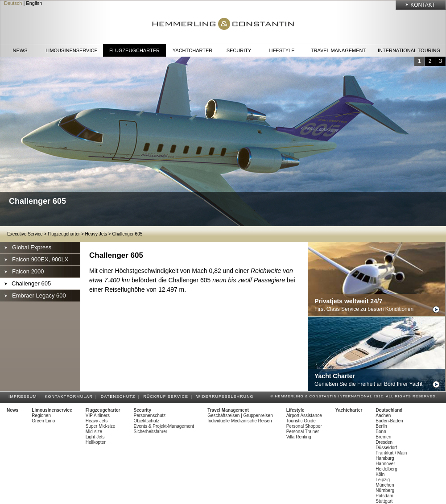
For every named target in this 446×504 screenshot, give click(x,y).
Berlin (381, 426)
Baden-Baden (389, 421)
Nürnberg (385, 490)
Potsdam (384, 496)
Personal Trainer (303, 432)
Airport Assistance (304, 415)
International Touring (409, 50)
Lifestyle (281, 50)
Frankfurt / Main (391, 453)
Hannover (385, 464)
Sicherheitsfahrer (151, 432)
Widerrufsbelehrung (226, 397)
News (20, 50)
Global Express (32, 247)
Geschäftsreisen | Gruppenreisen (240, 415)
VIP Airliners (98, 415)
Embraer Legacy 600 (39, 295)
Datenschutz (119, 397)
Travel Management (338, 50)
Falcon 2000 (28, 271)
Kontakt (423, 5)
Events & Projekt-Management (164, 426)
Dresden (384, 442)
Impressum (24, 397)
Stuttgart (384, 501)
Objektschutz (147, 421)
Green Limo (43, 421)
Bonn (381, 432)
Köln (380, 474)
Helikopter (96, 442)
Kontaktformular (70, 397)
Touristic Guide (301, 421)
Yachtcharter (192, 50)
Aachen (383, 415)
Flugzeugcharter (134, 50)
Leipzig (383, 480)
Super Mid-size (101, 426)
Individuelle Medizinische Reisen (240, 421)
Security (239, 50)
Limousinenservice (72, 50)
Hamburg (385, 458)
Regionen (41, 415)
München (385, 485)
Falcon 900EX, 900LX (40, 259)
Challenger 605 (127, 234)
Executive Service (25, 234)
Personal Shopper (304, 426)
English (34, 3)
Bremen (383, 437)
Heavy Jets (96, 234)
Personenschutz (150, 415)
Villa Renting (299, 437)
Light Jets (95, 437)
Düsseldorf (386, 448)
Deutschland (389, 410)
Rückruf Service (167, 397)
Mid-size (94, 432)
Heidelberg (386, 469)
